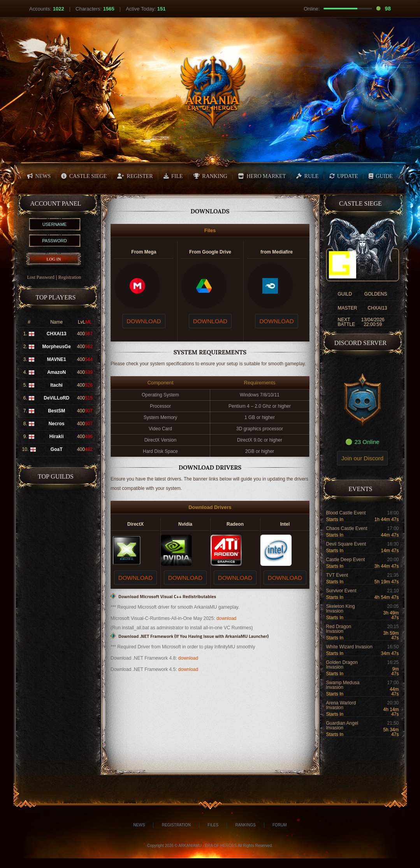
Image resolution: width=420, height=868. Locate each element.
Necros (57, 424)
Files (213, 825)
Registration (70, 277)
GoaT (57, 449)
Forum (280, 825)
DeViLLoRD (56, 398)
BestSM (56, 411)
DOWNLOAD (144, 321)
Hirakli (57, 437)
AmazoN (56, 372)
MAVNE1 (57, 359)
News (139, 825)
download (226, 618)
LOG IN (54, 259)
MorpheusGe (57, 347)
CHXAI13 (57, 334)
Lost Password (41, 277)
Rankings (245, 825)
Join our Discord (362, 458)
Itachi (57, 385)
